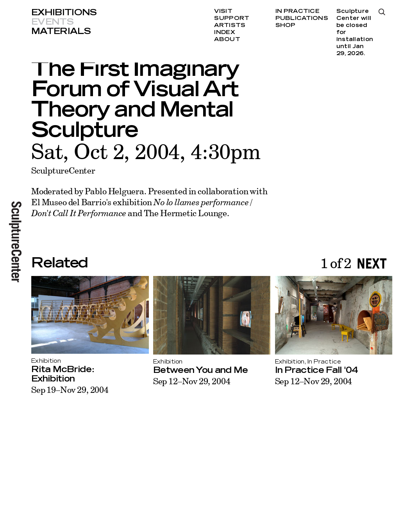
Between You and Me (201, 370)
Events (52, 22)
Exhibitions (64, 13)
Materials (61, 31)
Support (232, 18)
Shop (286, 25)
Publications (302, 18)
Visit (223, 11)
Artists (230, 25)
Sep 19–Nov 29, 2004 (70, 390)
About (227, 39)
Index (224, 32)
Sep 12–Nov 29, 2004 (192, 381)
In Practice (297, 11)
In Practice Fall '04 (316, 370)
